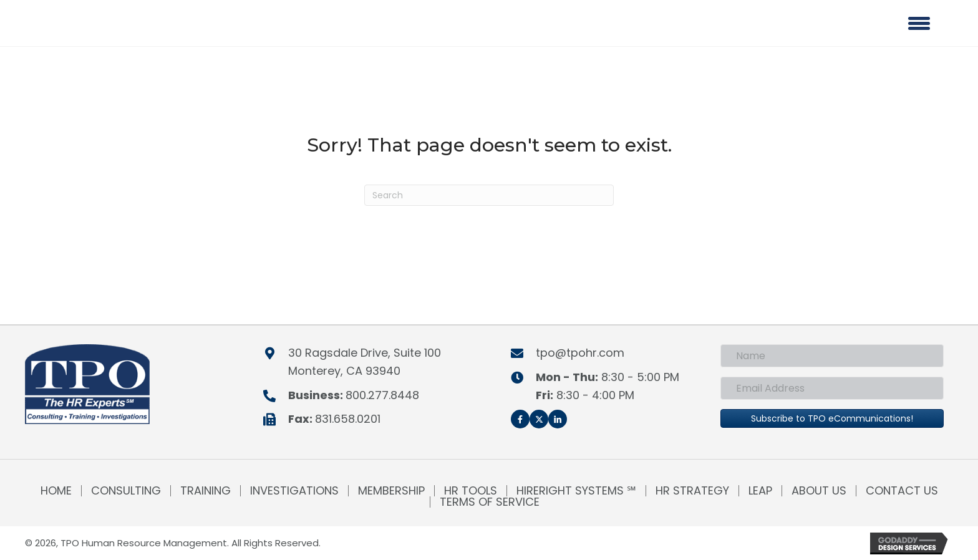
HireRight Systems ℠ (576, 491)
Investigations (294, 491)
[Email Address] (832, 388)
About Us (819, 491)
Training (206, 491)
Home (56, 491)
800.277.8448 (382, 395)
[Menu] (919, 23)
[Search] (489, 195)
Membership (391, 491)
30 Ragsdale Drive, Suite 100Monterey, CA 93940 (365, 362)
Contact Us (902, 491)
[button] (520, 419)
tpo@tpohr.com (580, 353)
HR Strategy (692, 491)
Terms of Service (490, 502)
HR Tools (471, 491)
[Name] (832, 356)
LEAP (760, 491)
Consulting (126, 491)
